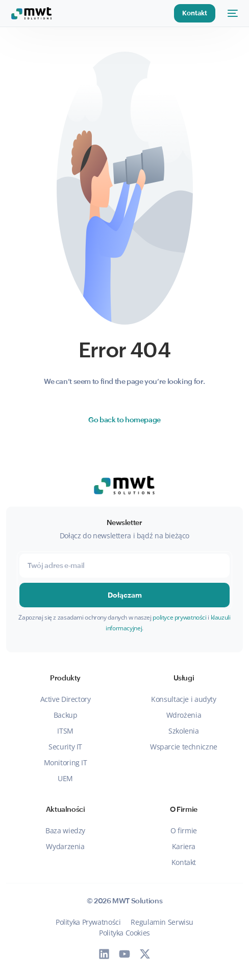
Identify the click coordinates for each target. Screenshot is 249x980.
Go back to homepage (124, 420)
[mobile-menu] (232, 13)
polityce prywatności (179, 617)
